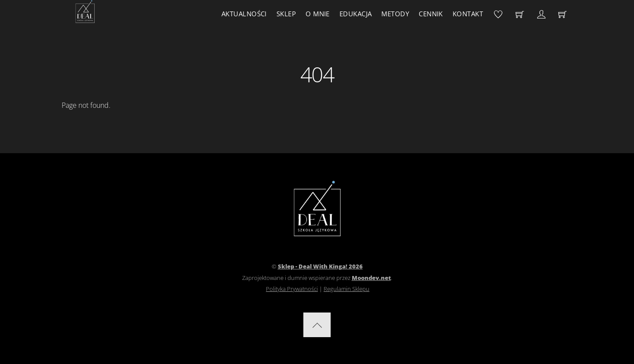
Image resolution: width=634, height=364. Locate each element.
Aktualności (244, 14)
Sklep (286, 14)
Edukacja (356, 14)
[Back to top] (317, 325)
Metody (395, 14)
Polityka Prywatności (292, 289)
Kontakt (468, 14)
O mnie (318, 14)
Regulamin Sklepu (346, 289)
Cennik (431, 14)
